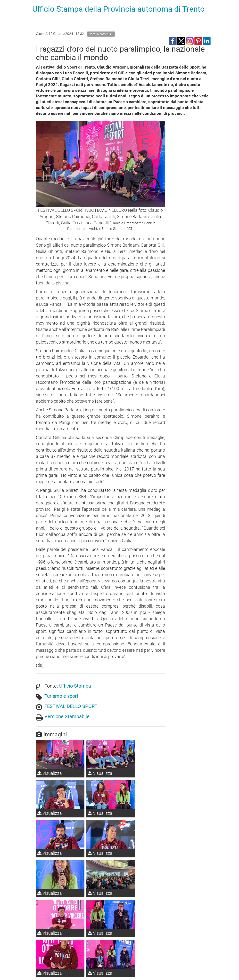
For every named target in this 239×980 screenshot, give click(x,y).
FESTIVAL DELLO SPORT (71, 706)
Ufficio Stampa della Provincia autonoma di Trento (118, 9)
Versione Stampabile (67, 716)
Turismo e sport (61, 696)
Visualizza (50, 773)
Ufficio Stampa (75, 686)
